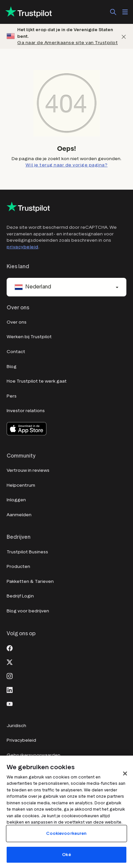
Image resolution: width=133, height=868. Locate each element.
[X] (10, 661)
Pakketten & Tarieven (30, 581)
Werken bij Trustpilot (29, 337)
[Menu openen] (125, 12)
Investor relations (26, 411)
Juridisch (16, 726)
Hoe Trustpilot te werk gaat (37, 381)
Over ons (17, 322)
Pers (12, 396)
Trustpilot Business (27, 552)
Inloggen (16, 500)
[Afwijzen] (124, 36)
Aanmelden (19, 515)
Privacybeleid (21, 740)
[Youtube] (10, 703)
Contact (16, 352)
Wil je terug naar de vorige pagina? (67, 165)
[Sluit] (125, 774)
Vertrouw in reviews (28, 470)
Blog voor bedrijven (28, 611)
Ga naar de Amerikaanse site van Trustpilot (67, 43)
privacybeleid (23, 247)
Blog (12, 367)
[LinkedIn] (10, 689)
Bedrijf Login (20, 596)
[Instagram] (10, 675)
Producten (18, 566)
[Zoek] (113, 12)
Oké (66, 855)
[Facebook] (10, 648)
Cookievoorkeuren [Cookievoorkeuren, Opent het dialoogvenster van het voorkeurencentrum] (66, 833)
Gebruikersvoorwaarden (33, 755)
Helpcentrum (21, 485)
